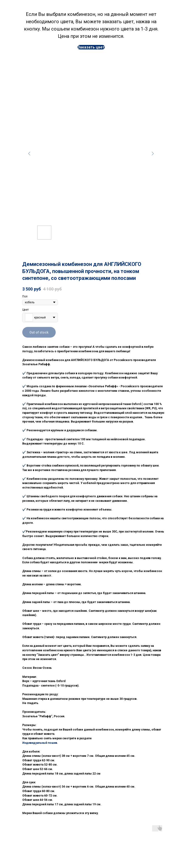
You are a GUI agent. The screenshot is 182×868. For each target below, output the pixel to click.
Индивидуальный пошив (40, 743)
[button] (91, 47)
